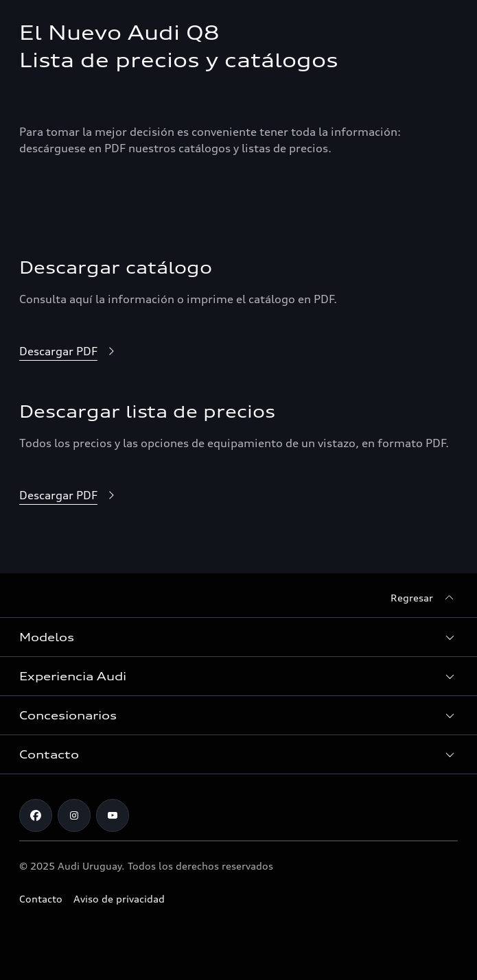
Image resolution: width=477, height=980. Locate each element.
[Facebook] (36, 815)
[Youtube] (113, 815)
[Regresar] (424, 598)
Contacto (41, 899)
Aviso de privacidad (119, 899)
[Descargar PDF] (69, 352)
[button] (238, 637)
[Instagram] (74, 815)
